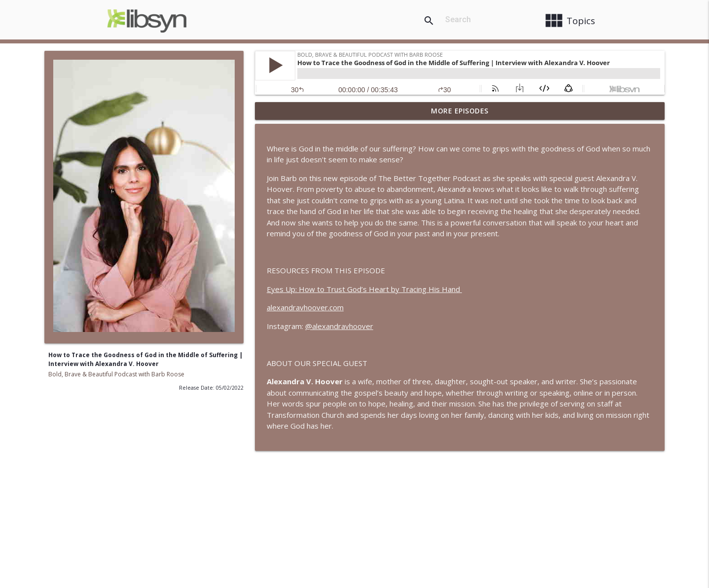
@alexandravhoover (339, 326)
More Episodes (460, 111)
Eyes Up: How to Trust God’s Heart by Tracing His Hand (364, 289)
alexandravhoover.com (305, 307)
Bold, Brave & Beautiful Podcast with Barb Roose (116, 374)
